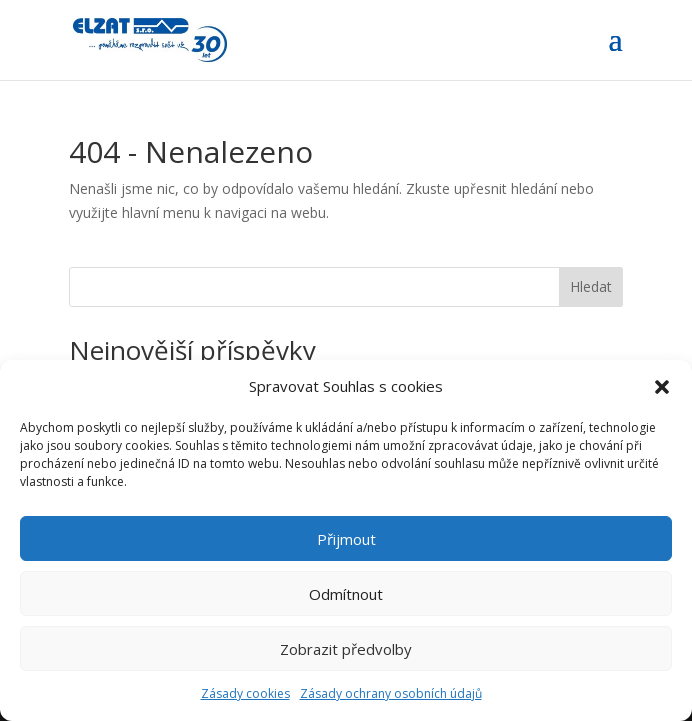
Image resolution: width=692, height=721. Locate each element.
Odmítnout (346, 594)
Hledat (591, 286)
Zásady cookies (245, 693)
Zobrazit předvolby (346, 649)
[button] (662, 387)
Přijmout (346, 539)
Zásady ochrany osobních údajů (391, 693)
